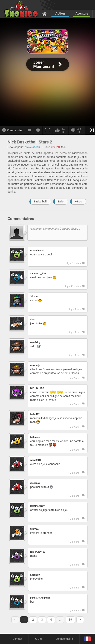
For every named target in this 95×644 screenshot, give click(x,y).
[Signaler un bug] (29, 130)
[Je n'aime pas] (77, 130)
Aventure (82, 14)
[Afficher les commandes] (12, 130)
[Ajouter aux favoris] (38, 130)
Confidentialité (64, 639)
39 (70, 620)
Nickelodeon (32, 147)
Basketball (40, 201)
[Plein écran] (48, 130)
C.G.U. (39, 639)
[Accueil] (44, 14)
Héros (78, 201)
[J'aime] (61, 130)
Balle (60, 201)
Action (60, 14)
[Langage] (87, 639)
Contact (17, 639)
